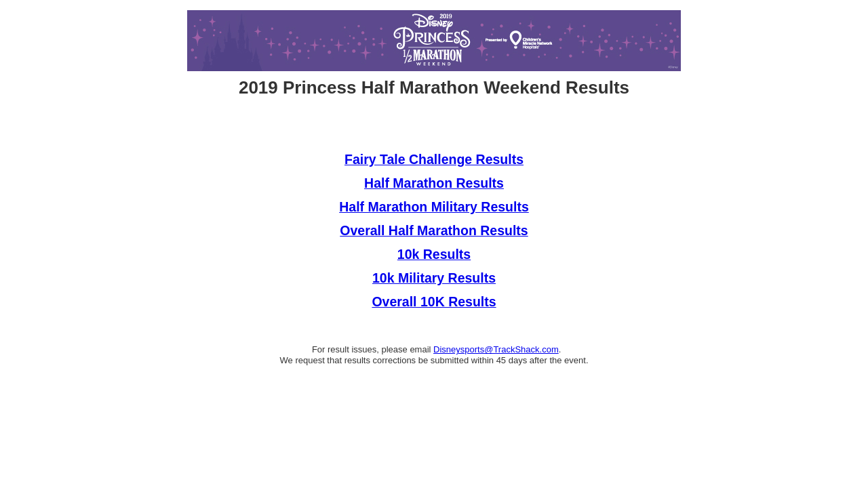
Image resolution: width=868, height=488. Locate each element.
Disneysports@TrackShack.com (496, 349)
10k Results (434, 254)
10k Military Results (434, 278)
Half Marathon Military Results (434, 207)
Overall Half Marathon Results (434, 230)
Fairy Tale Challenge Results (434, 159)
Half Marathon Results (434, 183)
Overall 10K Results (434, 302)
